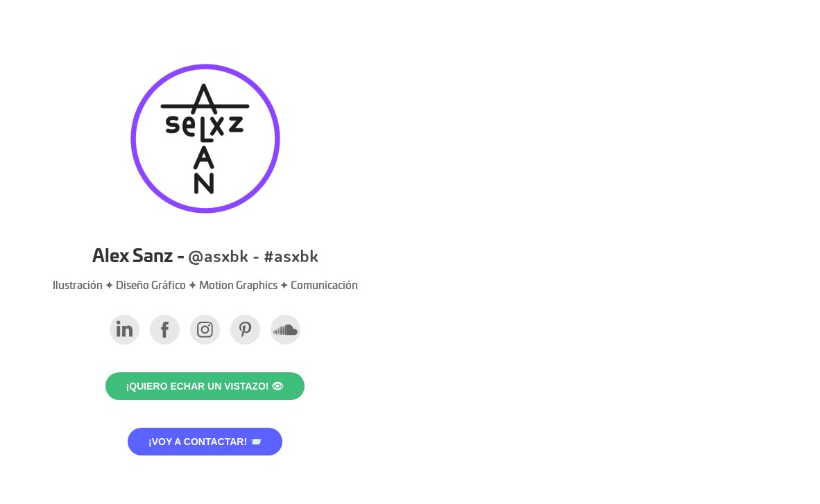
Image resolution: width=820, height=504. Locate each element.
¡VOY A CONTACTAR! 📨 (205, 442)
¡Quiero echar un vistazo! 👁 (205, 386)
